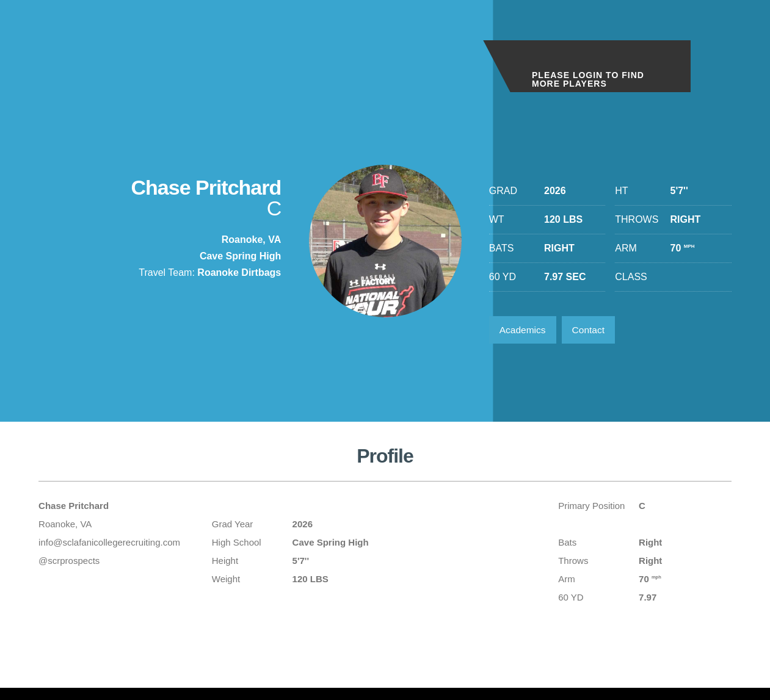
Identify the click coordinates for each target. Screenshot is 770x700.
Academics (524, 330)
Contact (592, 330)
